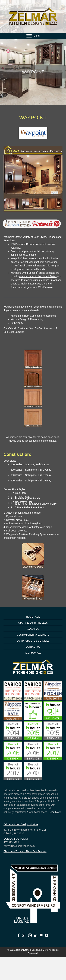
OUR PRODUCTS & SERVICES (33, 641)
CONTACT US (33, 647)
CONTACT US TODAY (16, 839)
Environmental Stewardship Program (40, 266)
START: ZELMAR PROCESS (33, 623)
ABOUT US (33, 629)
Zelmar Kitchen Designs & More (21, 824)
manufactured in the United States (38, 276)
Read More (55, 812)
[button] (29, 36)
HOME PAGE (33, 617)
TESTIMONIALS (33, 653)
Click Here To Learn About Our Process (25, 851)
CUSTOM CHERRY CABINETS (33, 635)
